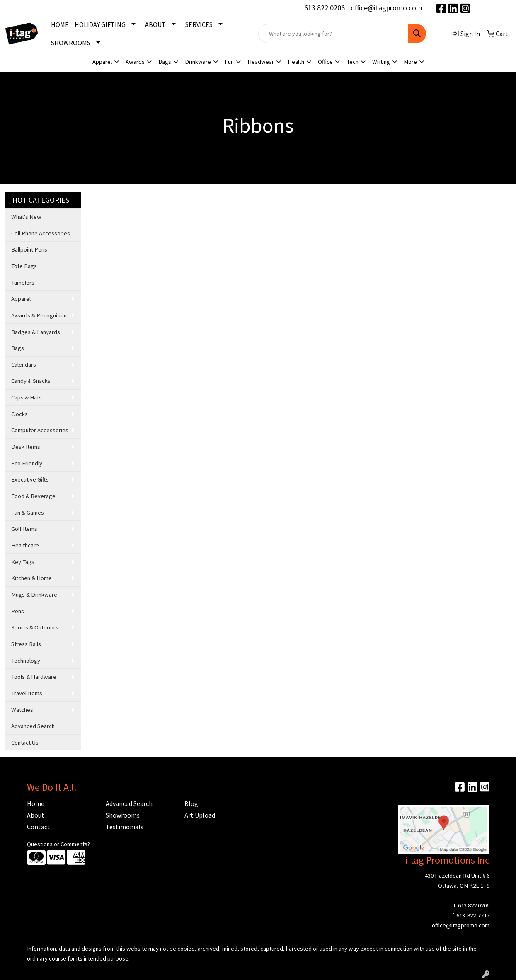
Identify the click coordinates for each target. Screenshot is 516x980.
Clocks (19, 414)
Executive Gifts (30, 479)
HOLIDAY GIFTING (100, 24)
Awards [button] (135, 62)
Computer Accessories (40, 430)
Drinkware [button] (198, 62)
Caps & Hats (27, 397)
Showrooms (123, 815)
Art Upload (200, 815)
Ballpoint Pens (29, 249)
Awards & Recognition (39, 315)
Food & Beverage (33, 496)
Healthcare (25, 545)
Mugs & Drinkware (34, 595)
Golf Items (24, 529)
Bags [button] (165, 62)
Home (36, 803)
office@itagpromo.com (386, 8)
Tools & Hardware (34, 677)
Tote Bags (24, 266)
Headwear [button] (261, 62)
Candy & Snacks (31, 381)
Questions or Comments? (58, 844)
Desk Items (26, 447)
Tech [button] (352, 62)
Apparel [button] (102, 62)
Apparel (21, 299)
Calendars (24, 365)
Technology (26, 661)
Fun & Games (28, 513)
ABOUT (155, 24)
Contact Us (25, 743)
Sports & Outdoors (35, 627)
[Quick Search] (333, 34)
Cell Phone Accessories (41, 233)
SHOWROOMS (71, 43)
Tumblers (23, 283)
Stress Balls (26, 644)
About (36, 815)
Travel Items (27, 693)
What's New (26, 217)
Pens (18, 611)
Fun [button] (229, 62)
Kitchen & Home (31, 578)
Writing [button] (381, 62)
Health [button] (296, 62)
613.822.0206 (325, 8)
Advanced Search (33, 726)
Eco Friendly (27, 463)
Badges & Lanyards (36, 332)
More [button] (410, 62)
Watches (22, 710)
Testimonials (125, 827)
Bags (18, 348)
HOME (60, 24)
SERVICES (199, 24)
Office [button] (325, 62)
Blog (191, 803)
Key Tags (23, 562)
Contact (39, 827)
